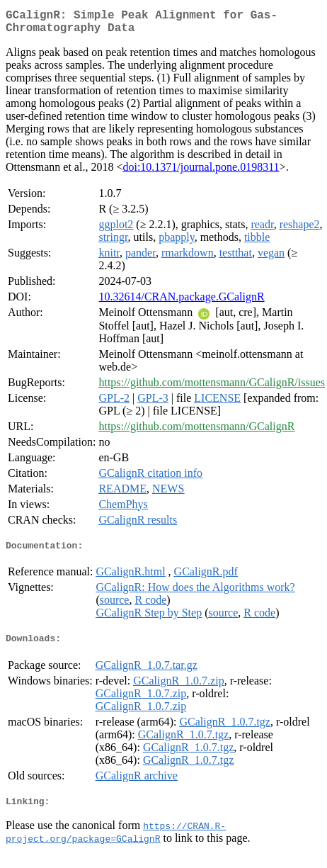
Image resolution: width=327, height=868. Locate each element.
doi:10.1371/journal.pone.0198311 (201, 173)
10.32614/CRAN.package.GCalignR (181, 302)
